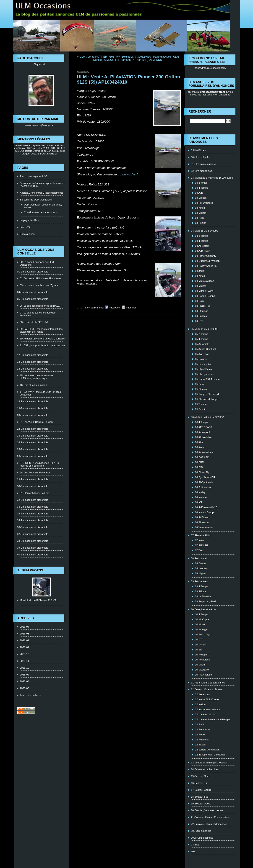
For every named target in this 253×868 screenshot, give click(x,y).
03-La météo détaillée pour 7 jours (39, 285)
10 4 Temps (202, 614)
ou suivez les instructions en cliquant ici (212, 93)
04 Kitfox (200, 276)
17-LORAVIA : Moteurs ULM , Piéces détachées (40, 393)
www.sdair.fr (130, 174)
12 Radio (200, 724)
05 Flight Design (204, 369)
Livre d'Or (25, 227)
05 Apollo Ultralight (206, 349)
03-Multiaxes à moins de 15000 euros (212, 178)
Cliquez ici (39, 64)
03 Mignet (201, 213)
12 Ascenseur (203, 694)
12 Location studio (205, 714)
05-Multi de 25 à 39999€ (205, 329)
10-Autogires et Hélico (203, 609)
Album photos (30, 570)
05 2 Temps (202, 334)
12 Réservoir (202, 740)
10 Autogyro (202, 629)
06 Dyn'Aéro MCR (205, 477)
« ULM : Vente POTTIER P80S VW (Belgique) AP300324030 (114, 57)
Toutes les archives (31, 695)
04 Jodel (200, 271)
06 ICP (199, 502)
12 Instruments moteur (208, 709)
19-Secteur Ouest (201, 804)
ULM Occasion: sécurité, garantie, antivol (43, 206)
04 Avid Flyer (202, 251)
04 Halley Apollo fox (206, 266)
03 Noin (199, 218)
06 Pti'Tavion (202, 517)
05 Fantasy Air (203, 364)
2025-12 (24, 654)
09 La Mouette (203, 596)
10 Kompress (202, 660)
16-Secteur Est (199, 783)
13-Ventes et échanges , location (209, 763)
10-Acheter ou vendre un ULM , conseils (42, 339)
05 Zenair (200, 409)
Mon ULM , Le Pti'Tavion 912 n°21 (39, 600)
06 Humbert (202, 497)
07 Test (199, 550)
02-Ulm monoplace (201, 171)
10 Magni (200, 665)
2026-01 (24, 647)
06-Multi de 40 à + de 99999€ (207, 417)
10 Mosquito (202, 670)
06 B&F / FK (202, 457)
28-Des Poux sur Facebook (35, 473)
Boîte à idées (27, 234)
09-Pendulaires (199, 581)
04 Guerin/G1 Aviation (207, 261)
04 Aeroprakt (202, 246)
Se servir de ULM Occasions (36, 200)
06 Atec (199, 442)
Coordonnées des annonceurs (41, 212)
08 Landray (201, 568)
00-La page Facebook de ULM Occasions (37, 263)
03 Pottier (200, 223)
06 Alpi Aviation (203, 437)
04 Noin (199, 301)
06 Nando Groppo (205, 512)
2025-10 (24, 668)
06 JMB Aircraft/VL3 (206, 507)
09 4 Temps (202, 586)
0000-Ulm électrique (202, 838)
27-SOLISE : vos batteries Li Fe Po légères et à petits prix (39, 464)
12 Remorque (203, 729)
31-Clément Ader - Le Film (34, 493)
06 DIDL (200, 467)
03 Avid (199, 193)
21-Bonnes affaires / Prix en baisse (210, 817)
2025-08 (24, 681)
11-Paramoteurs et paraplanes (208, 683)
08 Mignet (201, 573)
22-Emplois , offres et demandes (209, 824)
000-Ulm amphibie (201, 831)
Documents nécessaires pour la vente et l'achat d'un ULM (42, 185)
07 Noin (199, 540)
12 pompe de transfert (207, 750)
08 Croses (201, 563)
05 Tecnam (201, 404)
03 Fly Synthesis (204, 203)
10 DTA (199, 639)
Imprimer (129, 308)
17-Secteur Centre (201, 790)
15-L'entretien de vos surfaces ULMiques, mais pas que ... (37, 377)
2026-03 (24, 634)
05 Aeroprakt (202, 344)
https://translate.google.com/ (210, 68)
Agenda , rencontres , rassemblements (41, 193)
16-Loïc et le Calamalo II (33, 385)
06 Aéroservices (204, 452)
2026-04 (24, 627)
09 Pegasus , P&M (205, 601)
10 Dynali (200, 645)
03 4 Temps (202, 188)
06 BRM (200, 462)
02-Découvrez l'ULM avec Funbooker (40, 278)
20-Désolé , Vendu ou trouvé (207, 810)
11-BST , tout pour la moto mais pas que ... (42, 347)
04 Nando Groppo (205, 296)
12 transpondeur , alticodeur (211, 755)
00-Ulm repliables (201, 157)
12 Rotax (200, 734)
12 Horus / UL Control (207, 699)
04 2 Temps (202, 236)
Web (193, 851)
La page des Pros (30, 220)
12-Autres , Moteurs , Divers (207, 689)
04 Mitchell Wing (204, 291)
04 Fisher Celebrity (206, 256)
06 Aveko (200, 447)
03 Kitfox (200, 208)
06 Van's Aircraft (204, 527)
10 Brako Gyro (203, 634)
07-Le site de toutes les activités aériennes (38, 314)
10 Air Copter (202, 619)
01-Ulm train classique (203, 164)
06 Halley (200, 492)
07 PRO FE (201, 545)
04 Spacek (201, 316)
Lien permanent (94, 308)
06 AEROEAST (204, 427)
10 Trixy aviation (204, 675)
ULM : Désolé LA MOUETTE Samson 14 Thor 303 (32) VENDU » (137, 58)
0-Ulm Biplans (199, 150)
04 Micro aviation (205, 281)
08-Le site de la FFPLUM (34, 322)
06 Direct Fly (202, 472)
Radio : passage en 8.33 (33, 176)
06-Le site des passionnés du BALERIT (42, 306)
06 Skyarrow (202, 522)
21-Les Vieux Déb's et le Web (36, 422)
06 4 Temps (202, 422)
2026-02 (24, 640)
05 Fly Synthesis (204, 374)
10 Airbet (200, 624)
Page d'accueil (162, 57)
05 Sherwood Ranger (207, 399)
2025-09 (24, 675)
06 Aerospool (202, 432)
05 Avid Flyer (202, 354)
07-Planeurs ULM (201, 535)
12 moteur (201, 745)
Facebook (112, 308)
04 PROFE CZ (203, 306)
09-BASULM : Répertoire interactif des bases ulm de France (41, 330)
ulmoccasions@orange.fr (39, 125)
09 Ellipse (201, 591)
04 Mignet (201, 286)
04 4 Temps (202, 241)
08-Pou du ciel (199, 558)
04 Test (199, 321)
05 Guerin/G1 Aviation (207, 379)
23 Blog (195, 845)
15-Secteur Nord (200, 776)
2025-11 (24, 661)
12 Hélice (200, 704)
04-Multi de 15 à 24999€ (205, 231)
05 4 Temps (202, 339)
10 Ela (199, 650)
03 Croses (201, 198)
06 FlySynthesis (204, 482)
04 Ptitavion (202, 311)
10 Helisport (202, 655)
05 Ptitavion (202, 389)
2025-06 (24, 688)
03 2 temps (201, 183)
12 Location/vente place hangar (213, 719)
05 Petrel (200, 384)
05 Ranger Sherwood (207, 394)
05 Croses (201, 359)
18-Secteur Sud (200, 797)
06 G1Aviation (203, 487)
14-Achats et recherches (205, 769)
